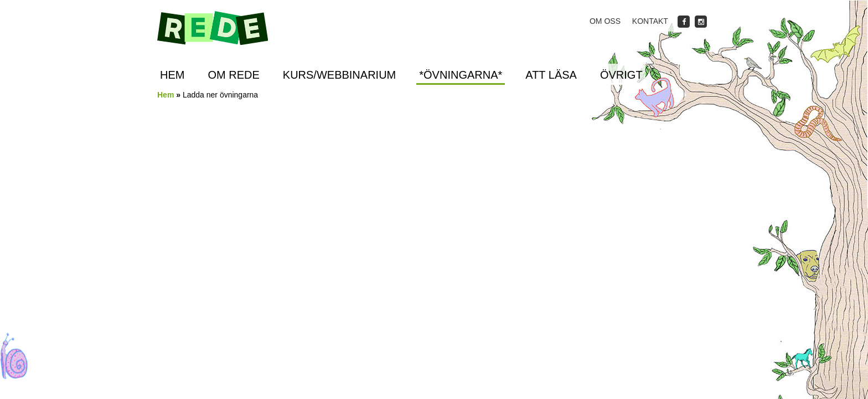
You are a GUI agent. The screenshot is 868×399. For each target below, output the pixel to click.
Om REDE (233, 75)
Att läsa (551, 75)
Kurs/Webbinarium (339, 75)
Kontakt (650, 21)
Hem (172, 75)
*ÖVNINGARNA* (461, 75)
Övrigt (621, 75)
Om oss (605, 21)
